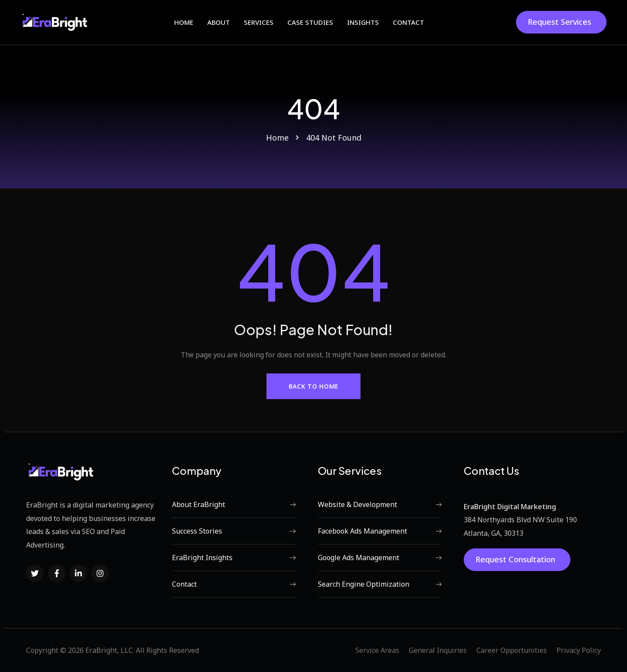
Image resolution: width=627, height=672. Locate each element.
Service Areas (377, 650)
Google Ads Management (380, 558)
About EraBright (234, 504)
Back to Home (313, 386)
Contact (234, 584)
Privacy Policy (579, 650)
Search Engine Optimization (380, 584)
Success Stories (234, 531)
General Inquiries (438, 650)
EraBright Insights (234, 558)
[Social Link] (35, 573)
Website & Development (380, 504)
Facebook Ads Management (380, 531)
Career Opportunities (512, 650)
